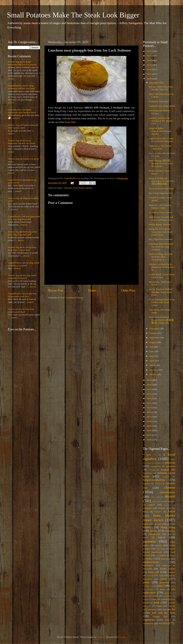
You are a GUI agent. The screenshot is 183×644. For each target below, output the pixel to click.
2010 (149, 421)
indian (153, 531)
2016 (149, 394)
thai (164, 609)
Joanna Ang (14, 62)
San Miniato (167, 596)
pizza (160, 586)
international (154, 534)
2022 (149, 69)
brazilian (166, 477)
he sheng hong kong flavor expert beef (22, 249)
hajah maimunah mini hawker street (22, 111)
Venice (168, 620)
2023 (149, 65)
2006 (149, 440)
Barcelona (147, 473)
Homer (147, 527)
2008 (149, 430)
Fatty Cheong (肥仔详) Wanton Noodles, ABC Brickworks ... (161, 163)
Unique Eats (160, 616)
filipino (162, 508)
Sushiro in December (159, 101)
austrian (152, 470)
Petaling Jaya (148, 586)
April (152, 361)
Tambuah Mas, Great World (162, 106)
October (153, 333)
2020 (149, 79)
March (153, 365)
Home (92, 290)
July (152, 347)
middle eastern (168, 569)
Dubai (155, 501)
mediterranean (151, 562)
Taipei (159, 606)
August (153, 342)
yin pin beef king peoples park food (22, 295)
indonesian (170, 531)
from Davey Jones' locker (159, 518)
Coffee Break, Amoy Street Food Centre (162, 276)
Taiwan (172, 606)
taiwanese (152, 609)
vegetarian (149, 620)
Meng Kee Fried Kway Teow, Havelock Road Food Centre (161, 232)
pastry (146, 582)
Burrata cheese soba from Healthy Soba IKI (161, 88)
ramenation (149, 593)
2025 (149, 56)
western (163, 623)
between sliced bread (74, 188)
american (170, 463)
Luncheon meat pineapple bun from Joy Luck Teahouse (161, 247)
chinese (89, 188)
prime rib (165, 589)
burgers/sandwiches (154, 480)
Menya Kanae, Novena (160, 224)
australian (171, 466)
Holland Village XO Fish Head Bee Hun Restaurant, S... (161, 257)
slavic (154, 599)
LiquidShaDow (15, 86)
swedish (172, 603)
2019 (149, 380)
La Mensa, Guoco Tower (161, 212)
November (155, 329)
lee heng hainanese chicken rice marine (22, 63)
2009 (149, 426)
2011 (149, 417)
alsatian (158, 463)
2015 (149, 398)
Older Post (128, 290)
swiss (149, 606)
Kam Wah (70, 122)
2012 (149, 412)
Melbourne (148, 565)
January (153, 374)
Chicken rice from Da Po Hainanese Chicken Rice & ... (162, 267)
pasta (164, 579)
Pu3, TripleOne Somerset (161, 239)
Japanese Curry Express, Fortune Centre (160, 206)
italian (162, 537)
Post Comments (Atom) (72, 298)
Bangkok (165, 470)
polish (173, 586)
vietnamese (148, 623)
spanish (164, 599)
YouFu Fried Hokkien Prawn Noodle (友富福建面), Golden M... (161, 320)
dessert (170, 496)
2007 (149, 435)
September (155, 338)
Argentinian (156, 466)
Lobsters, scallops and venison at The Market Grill (161, 121)
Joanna (11, 309)
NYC (157, 576)
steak (156, 603)
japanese (149, 541)
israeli (146, 538)
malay (149, 559)
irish (169, 534)
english (151, 505)
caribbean (158, 484)
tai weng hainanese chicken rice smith (21, 87)
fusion (146, 524)
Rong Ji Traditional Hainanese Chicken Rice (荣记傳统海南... (162, 181)
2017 (149, 389)
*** (155, 455)
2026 (149, 51)
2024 (149, 60)
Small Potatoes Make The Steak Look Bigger (73, 15)
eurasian (167, 505)
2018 (149, 385)
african (149, 463)
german (158, 524)
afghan (173, 459)
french (172, 511)
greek (169, 524)
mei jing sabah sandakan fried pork (24, 264)
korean (159, 545)
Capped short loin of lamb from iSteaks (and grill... (162, 140)
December (155, 83)
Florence (158, 512)
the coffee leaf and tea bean (159, 611)
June (152, 351)
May (152, 356)
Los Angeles (161, 555)
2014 (149, 403)
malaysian (166, 559)
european (147, 508)
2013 (149, 408)
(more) (11, 79)
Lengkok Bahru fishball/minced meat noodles (160, 131)
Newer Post (56, 290)
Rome (145, 596)
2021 (149, 74)
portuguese (151, 589)
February (154, 370)
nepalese (171, 572)
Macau (173, 555)
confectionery (167, 492)
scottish (146, 599)
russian (155, 596)
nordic (148, 576)
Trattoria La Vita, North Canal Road (160, 147)
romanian (168, 593)
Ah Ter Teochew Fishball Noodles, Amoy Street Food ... (161, 292)
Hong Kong (168, 527)
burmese (146, 484)
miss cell (153, 572)
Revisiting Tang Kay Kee (161, 193)
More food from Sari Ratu (161, 189)
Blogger (122, 637)
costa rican (155, 497)
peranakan (165, 582)
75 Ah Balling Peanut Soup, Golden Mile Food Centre (162, 302)
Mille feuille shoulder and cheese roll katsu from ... (162, 218)
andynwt (101, 637)
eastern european (168, 501)
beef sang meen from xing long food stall (24, 218)
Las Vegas (161, 549)
